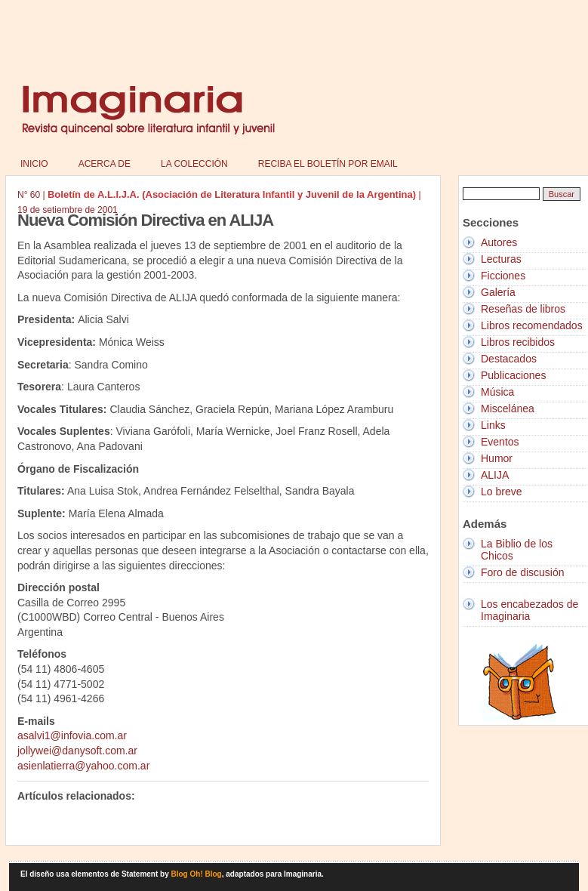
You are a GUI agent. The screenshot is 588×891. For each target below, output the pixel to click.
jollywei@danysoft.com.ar (77, 751)
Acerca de (105, 164)
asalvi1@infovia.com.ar (72, 735)
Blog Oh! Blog (197, 874)
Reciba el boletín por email (328, 164)
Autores (499, 242)
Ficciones (503, 276)
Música (497, 392)
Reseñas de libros (523, 309)
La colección (194, 164)
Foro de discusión (523, 572)
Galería (498, 292)
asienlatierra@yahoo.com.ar (83, 766)
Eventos (500, 442)
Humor (497, 458)
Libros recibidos (518, 342)
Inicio (34, 164)
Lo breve (501, 492)
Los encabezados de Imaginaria (530, 610)
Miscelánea (508, 409)
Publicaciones (513, 375)
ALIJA (495, 475)
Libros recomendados (532, 325)
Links (493, 425)
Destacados (509, 359)
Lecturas (501, 259)
